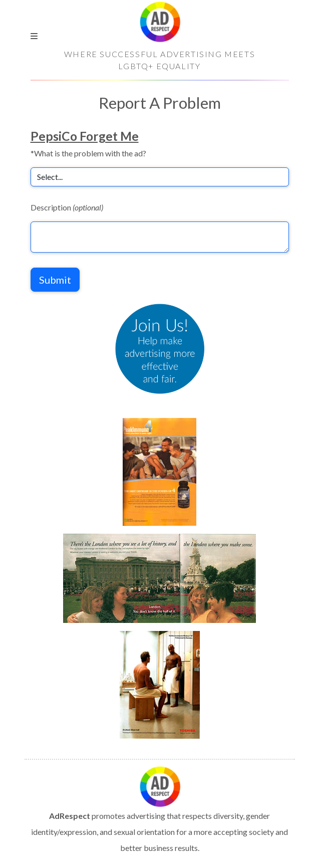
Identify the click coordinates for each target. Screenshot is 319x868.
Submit (55, 280)
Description (67, 207)
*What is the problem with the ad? (88, 153)
